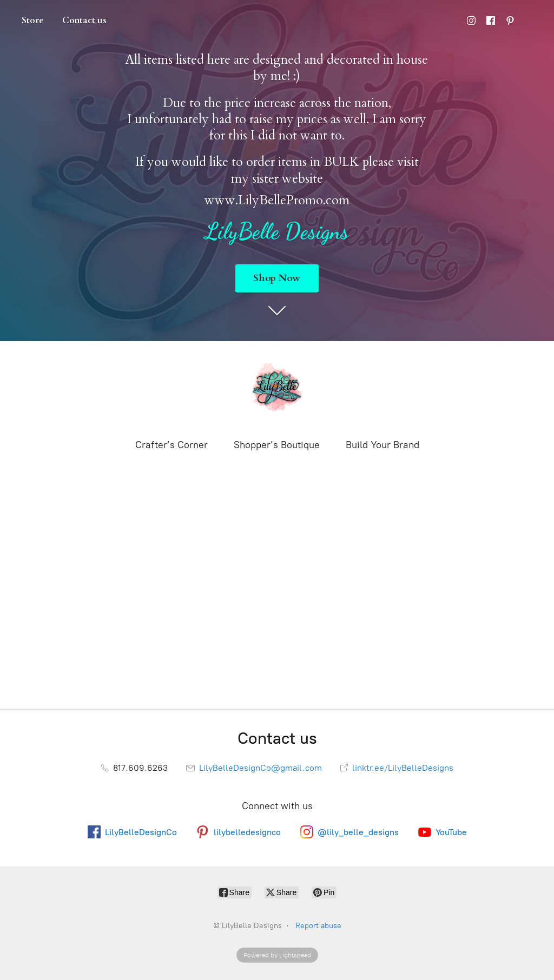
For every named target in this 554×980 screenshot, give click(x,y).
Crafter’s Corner (172, 445)
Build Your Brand (382, 445)
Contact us (84, 21)
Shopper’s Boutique (277, 445)
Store (33, 21)
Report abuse (318, 926)
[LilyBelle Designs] (277, 389)
